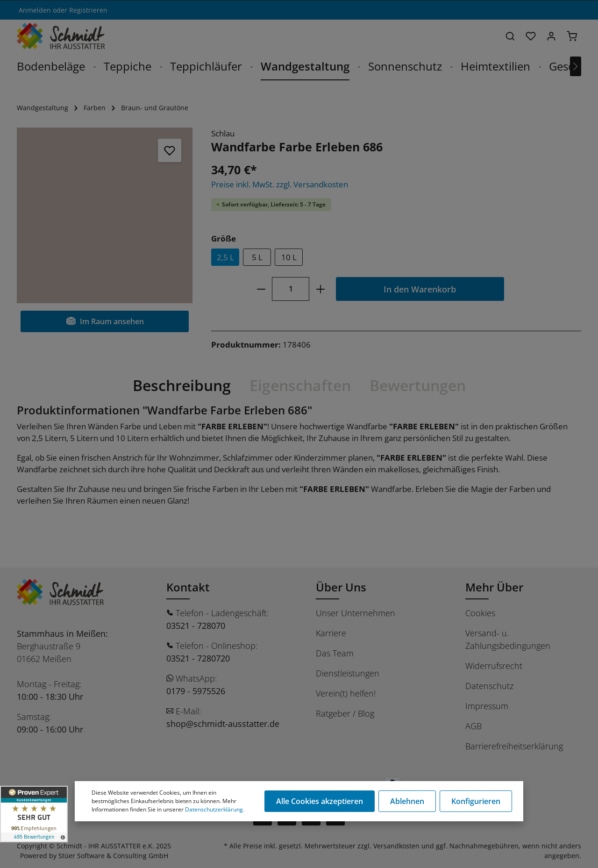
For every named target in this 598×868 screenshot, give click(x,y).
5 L (257, 257)
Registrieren (88, 10)
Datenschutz (489, 686)
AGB (473, 726)
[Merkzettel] (531, 36)
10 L (289, 257)
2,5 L (225, 257)
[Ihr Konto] (551, 36)
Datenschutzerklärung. (215, 809)
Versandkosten (396, 846)
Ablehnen (407, 801)
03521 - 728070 (196, 626)
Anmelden (35, 10)
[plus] (320, 289)
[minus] (261, 289)
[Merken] (170, 150)
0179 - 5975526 (196, 691)
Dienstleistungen (348, 673)
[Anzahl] (291, 289)
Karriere (331, 633)
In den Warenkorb (420, 289)
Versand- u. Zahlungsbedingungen (508, 639)
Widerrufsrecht (494, 666)
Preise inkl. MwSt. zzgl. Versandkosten (280, 184)
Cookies (480, 613)
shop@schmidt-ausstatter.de (223, 724)
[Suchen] (510, 36)
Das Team (335, 653)
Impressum (487, 706)
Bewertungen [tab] (418, 385)
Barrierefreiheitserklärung (514, 746)
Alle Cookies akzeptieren (320, 801)
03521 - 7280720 (198, 658)
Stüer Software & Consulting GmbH (113, 856)
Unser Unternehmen (356, 613)
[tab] (182, 385)
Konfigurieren (476, 801)
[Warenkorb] (572, 36)
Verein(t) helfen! (346, 693)
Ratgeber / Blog (345, 713)
